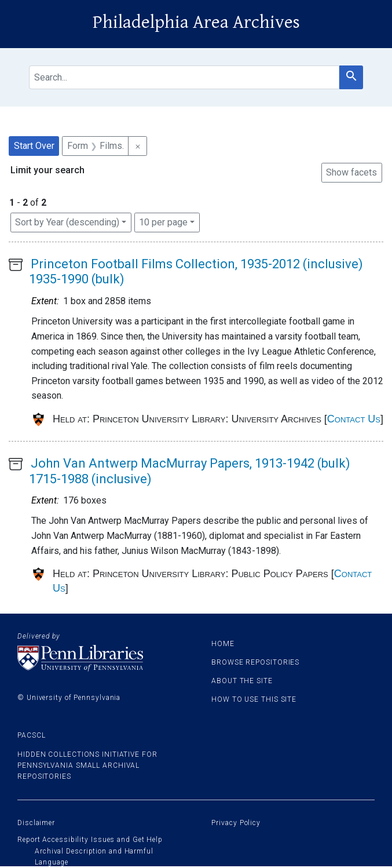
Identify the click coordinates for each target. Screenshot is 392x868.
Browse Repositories (255, 662)
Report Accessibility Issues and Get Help (90, 840)
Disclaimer (36, 823)
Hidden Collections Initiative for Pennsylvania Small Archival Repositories (87, 765)
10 (163, 221)
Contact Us (354, 419)
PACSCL (31, 735)
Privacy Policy (236, 823)
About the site (242, 681)
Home (223, 644)
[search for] (184, 77)
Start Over (34, 146)
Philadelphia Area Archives (196, 22)
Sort (67, 222)
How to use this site (254, 699)
